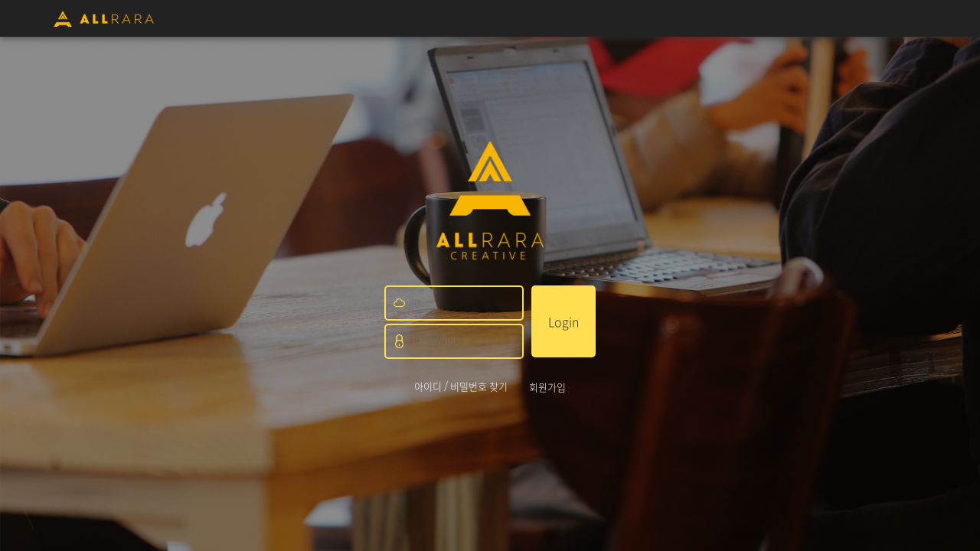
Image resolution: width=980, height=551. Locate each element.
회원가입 (547, 387)
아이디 (428, 386)
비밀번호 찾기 (479, 386)
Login (563, 321)
